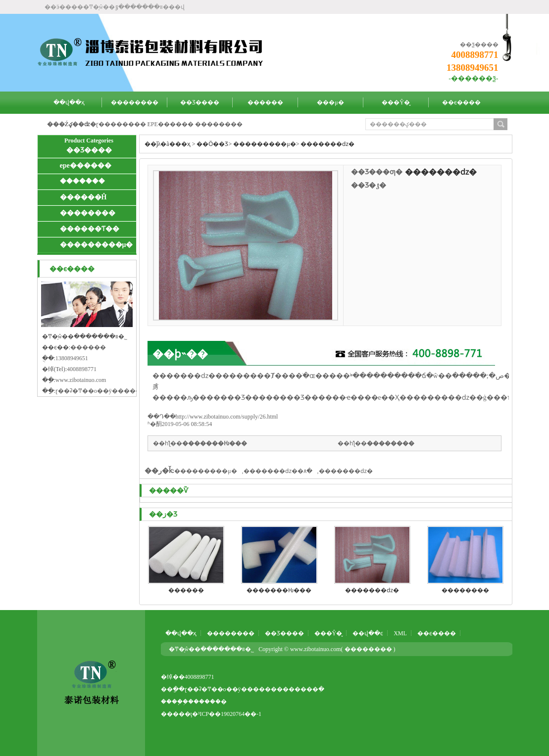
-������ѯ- (473, 78)
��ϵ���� (461, 102)
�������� (135, 102)
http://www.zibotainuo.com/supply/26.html (227, 417)
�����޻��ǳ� (327, 144)
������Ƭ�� (90, 229)
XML (400, 633)
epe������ (86, 165)
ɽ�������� (121, 124)
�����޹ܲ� (186, 590)
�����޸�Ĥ (83, 197)
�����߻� (210, 702)
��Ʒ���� (200, 102)
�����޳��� (219, 124)
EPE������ (171, 124)
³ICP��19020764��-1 (230, 714)
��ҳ (183, 144)
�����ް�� (82, 181)
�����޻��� (391, 443)
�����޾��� (88, 213)
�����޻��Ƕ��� (215, 443)
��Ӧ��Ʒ (212, 144)
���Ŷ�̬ (396, 102)
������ (265, 102)
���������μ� (97, 245)
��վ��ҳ (69, 102)
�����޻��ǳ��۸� (278, 471)
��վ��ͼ (368, 633)
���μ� (330, 102)
